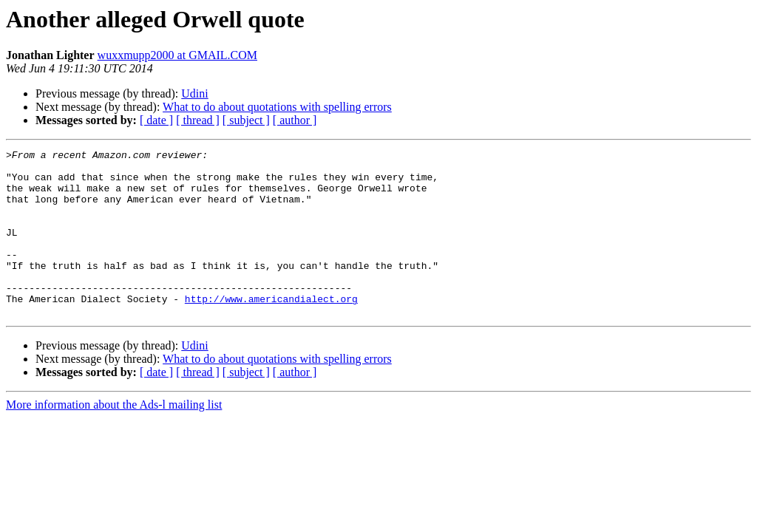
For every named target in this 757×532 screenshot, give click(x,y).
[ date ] (156, 120)
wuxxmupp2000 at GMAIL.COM (177, 55)
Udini (194, 93)
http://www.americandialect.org (271, 330)
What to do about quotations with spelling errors (277, 107)
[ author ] (295, 120)
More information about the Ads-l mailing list (114, 438)
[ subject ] (246, 120)
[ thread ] (198, 120)
